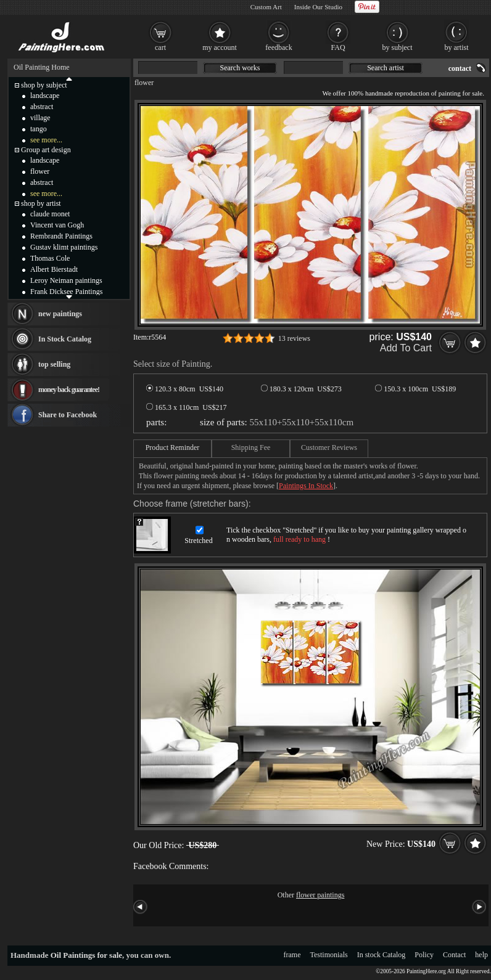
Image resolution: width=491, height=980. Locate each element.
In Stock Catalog (65, 339)
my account (220, 47)
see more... (46, 140)
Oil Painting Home (42, 67)
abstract (42, 107)
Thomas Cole (50, 258)
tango (39, 129)
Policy (424, 955)
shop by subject (44, 85)
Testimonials (329, 955)
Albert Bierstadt (54, 269)
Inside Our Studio (318, 7)
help (481, 955)
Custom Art (266, 7)
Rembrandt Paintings (61, 236)
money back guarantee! (69, 390)
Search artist (386, 68)
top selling (54, 364)
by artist (457, 47)
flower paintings (320, 895)
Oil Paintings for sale (86, 955)
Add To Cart (406, 348)
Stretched (198, 541)
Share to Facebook (68, 415)
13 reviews (294, 338)
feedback (279, 47)
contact (460, 68)
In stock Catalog (382, 955)
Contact (454, 955)
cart (160, 47)
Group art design (46, 150)
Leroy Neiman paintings (66, 280)
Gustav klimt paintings (64, 247)
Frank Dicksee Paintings (66, 292)
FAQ (338, 47)
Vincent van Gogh (57, 225)
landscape (45, 96)
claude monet (50, 214)
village (40, 118)
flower (144, 83)
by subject (398, 47)
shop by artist (41, 203)
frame (292, 955)
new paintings (60, 314)
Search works (240, 68)
